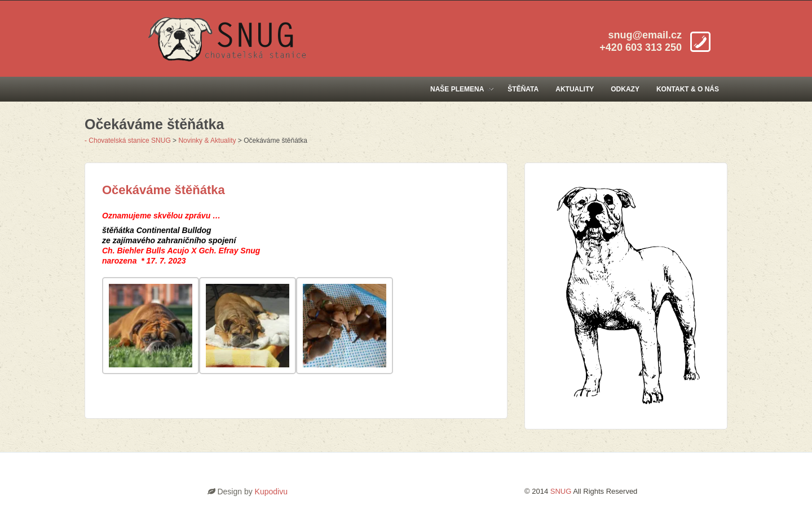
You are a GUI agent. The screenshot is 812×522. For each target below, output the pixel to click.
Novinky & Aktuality (207, 141)
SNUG (561, 491)
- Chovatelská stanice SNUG (128, 141)
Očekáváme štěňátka (164, 190)
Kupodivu (271, 492)
